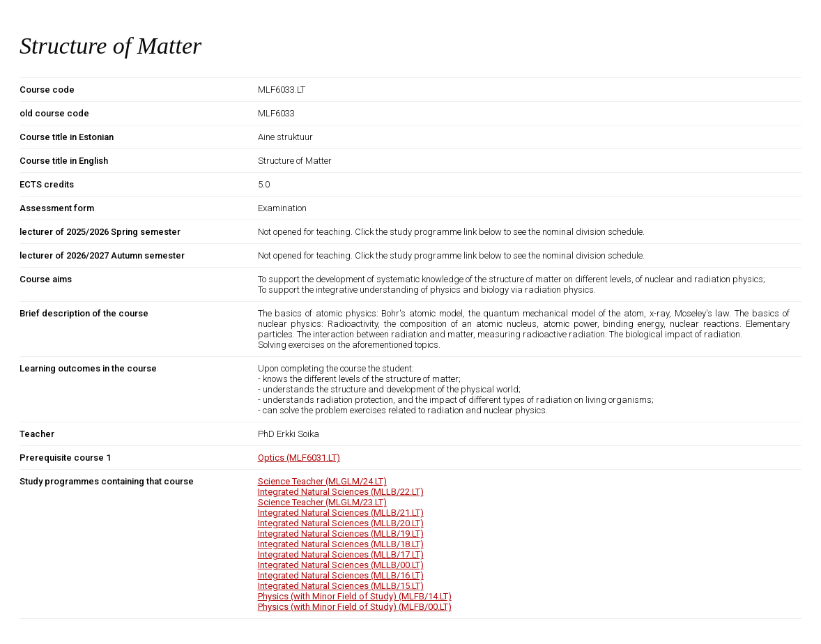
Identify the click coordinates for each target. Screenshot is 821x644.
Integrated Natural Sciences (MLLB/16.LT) (341, 575)
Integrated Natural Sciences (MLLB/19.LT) (341, 534)
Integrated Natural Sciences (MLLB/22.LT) (341, 492)
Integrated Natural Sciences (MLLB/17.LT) (341, 554)
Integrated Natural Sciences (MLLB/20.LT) (341, 523)
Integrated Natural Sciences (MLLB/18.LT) (341, 544)
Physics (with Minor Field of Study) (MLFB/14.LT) (355, 596)
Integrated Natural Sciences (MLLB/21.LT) (341, 513)
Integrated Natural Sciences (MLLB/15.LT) (341, 586)
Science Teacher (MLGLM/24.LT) (322, 481)
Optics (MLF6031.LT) (299, 458)
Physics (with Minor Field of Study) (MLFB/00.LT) (355, 607)
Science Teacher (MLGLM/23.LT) (322, 502)
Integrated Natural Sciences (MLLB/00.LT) (341, 565)
